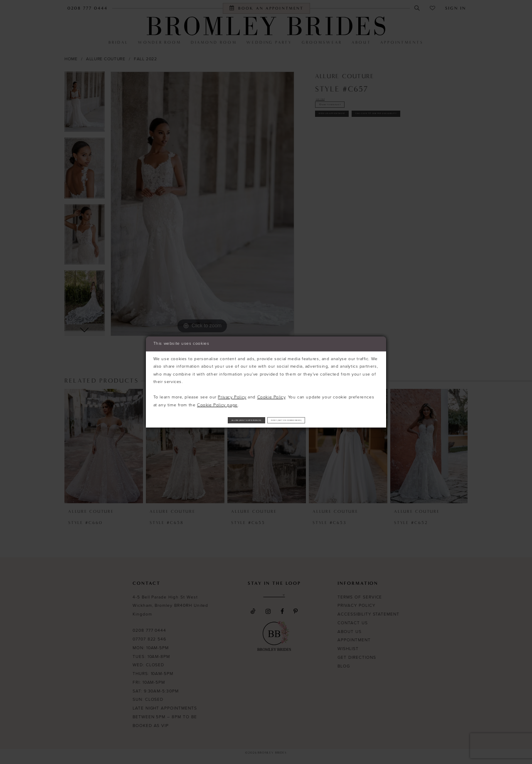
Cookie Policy (271, 394)
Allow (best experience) (223, 420)
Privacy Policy (232, 394)
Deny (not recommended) (311, 420)
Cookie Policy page (217, 402)
